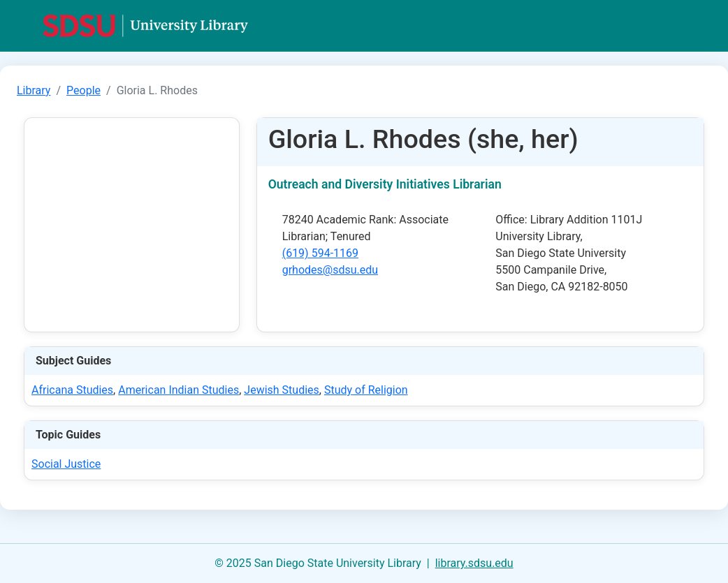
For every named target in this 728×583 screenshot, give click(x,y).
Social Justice (66, 464)
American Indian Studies (179, 390)
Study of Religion (366, 390)
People (83, 90)
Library (34, 90)
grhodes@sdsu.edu (330, 270)
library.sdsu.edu (474, 563)
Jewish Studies (281, 390)
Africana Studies (72, 390)
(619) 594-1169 (320, 253)
